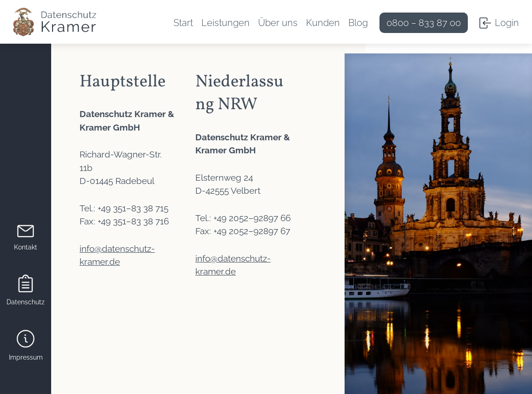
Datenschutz (26, 302)
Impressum (26, 357)
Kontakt (26, 247)
